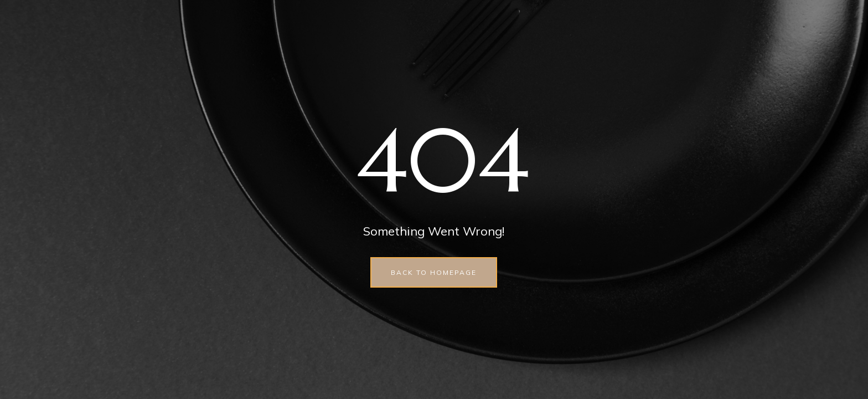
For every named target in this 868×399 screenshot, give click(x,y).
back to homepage (434, 272)
